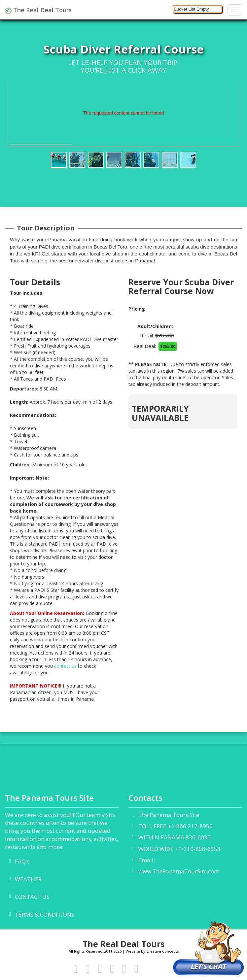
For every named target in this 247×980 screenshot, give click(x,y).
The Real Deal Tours (38, 10)
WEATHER (28, 879)
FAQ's (22, 861)
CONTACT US (32, 897)
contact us (65, 666)
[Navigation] (235, 10)
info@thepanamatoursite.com (195, 860)
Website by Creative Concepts (152, 951)
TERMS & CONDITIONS (45, 914)
